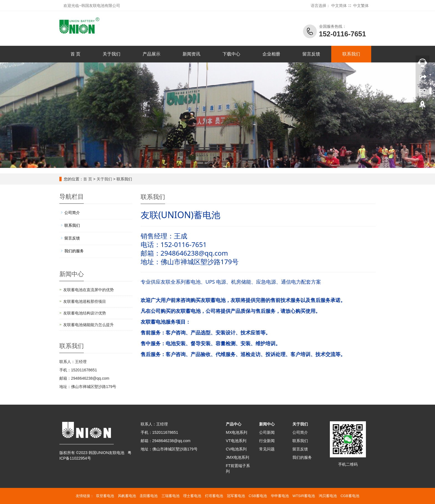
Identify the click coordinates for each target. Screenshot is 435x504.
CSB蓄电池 (258, 496)
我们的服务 (74, 251)
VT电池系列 (236, 441)
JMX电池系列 (237, 457)
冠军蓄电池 (236, 496)
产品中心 (234, 424)
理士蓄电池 (192, 496)
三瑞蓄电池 (170, 496)
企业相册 (271, 54)
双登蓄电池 (105, 496)
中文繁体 (361, 6)
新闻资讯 (191, 54)
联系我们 (351, 54)
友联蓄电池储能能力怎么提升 (88, 325)
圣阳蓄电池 (149, 496)
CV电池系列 (236, 449)
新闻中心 (267, 424)
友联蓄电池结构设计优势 (85, 313)
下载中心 (231, 54)
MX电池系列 (237, 432)
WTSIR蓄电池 (304, 496)
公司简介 (72, 213)
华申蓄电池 (280, 496)
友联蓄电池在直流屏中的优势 (88, 290)
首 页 (75, 54)
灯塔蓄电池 (214, 496)
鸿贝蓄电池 (328, 496)
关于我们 (112, 54)
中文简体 (339, 6)
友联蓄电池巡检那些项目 (85, 301)
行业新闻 (267, 441)
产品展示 (151, 54)
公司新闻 (267, 432)
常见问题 (267, 449)
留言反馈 (311, 54)
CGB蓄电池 (350, 496)
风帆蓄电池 (127, 496)
